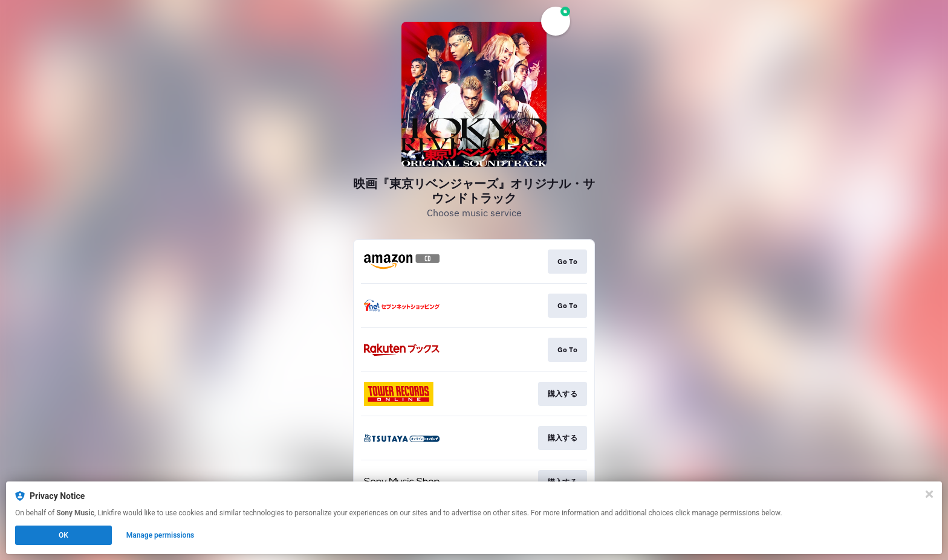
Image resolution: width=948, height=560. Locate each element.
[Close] (929, 494)
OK (63, 535)
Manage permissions (161, 535)
